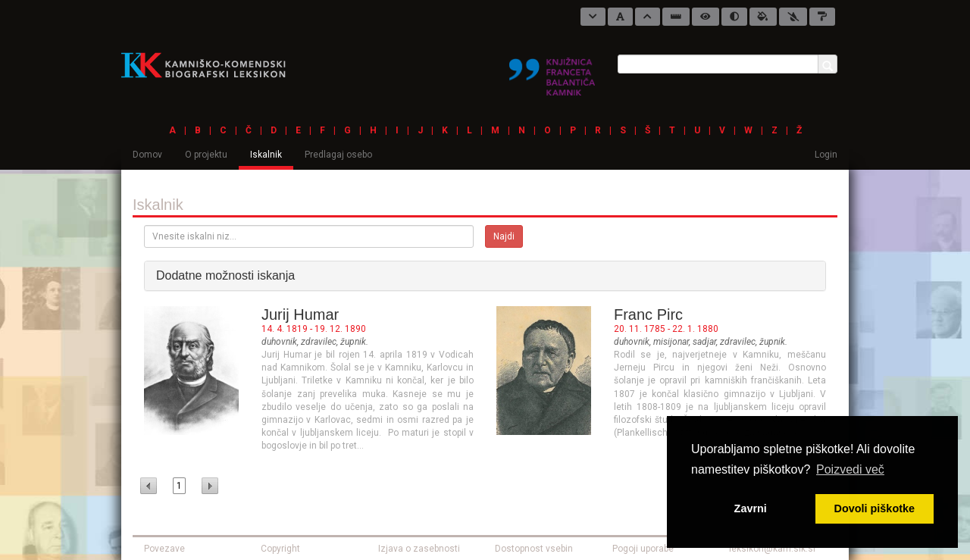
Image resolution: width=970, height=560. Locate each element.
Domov (147, 155)
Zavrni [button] (751, 508)
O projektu (206, 155)
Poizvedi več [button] (850, 469)
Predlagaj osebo (338, 155)
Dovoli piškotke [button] (875, 508)
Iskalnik (266, 155)
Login (826, 155)
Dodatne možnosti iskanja (225, 275)
